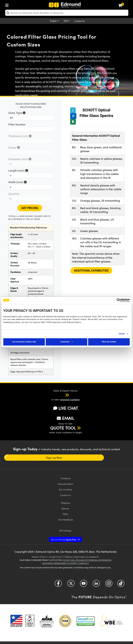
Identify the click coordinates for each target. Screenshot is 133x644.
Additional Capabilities (91, 270)
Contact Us (79, 21)
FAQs (65, 514)
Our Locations (66, 489)
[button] (63, 395)
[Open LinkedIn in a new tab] (96, 585)
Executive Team (65, 484)
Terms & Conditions (74, 557)
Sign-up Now (54, 458)
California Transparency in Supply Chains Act (65, 563)
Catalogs (65, 530)
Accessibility (93, 557)
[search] (67, 13)
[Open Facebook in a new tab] (58, 585)
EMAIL (65, 418)
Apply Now (64, 539)
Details (122, 334)
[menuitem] (8, 5)
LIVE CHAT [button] (66, 408)
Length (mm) (18, 170)
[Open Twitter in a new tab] (71, 585)
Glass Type (17, 113)
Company (65, 478)
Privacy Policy (39, 557)
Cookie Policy (56, 557)
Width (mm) (17, 182)
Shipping (66, 503)
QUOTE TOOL (63, 428)
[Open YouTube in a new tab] (84, 585)
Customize (66, 342)
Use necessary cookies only (24, 342)
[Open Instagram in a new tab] (109, 585)
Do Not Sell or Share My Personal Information (87, 560)
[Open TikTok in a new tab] (121, 585)
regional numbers (70, 399)
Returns (65, 508)
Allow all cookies (109, 342)
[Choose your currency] (67, 21)
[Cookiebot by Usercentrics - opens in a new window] (115, 300)
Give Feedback (66, 520)
